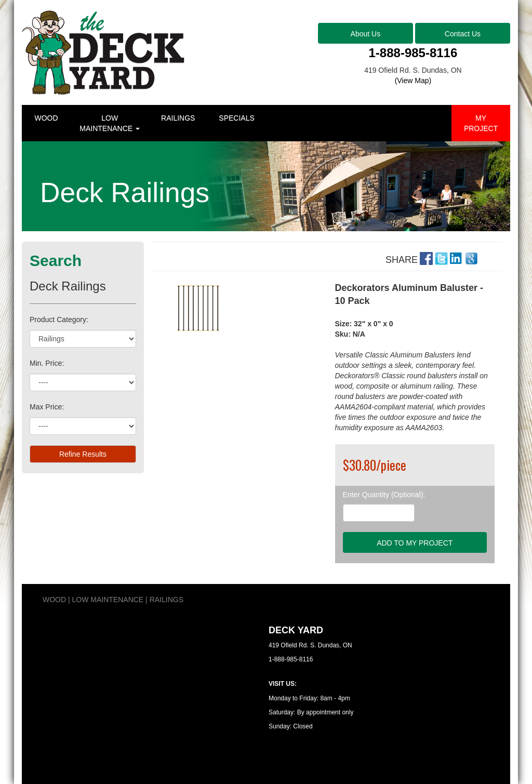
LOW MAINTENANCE (110, 123)
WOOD (46, 118)
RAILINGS (178, 118)
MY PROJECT (481, 123)
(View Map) (413, 81)
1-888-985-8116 (413, 53)
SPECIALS (236, 118)
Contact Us (463, 34)
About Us (366, 34)
